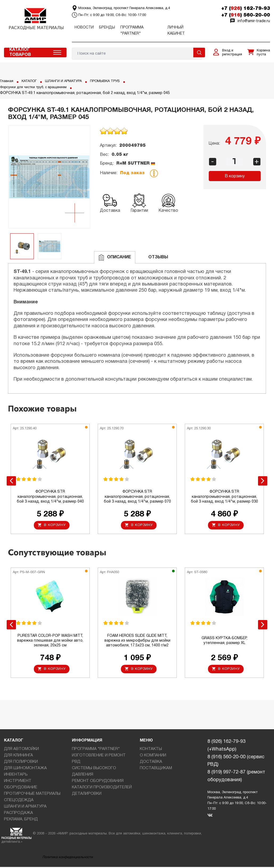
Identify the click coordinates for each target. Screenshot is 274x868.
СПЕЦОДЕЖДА (19, 801)
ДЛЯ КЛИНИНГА (19, 757)
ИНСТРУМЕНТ (18, 782)
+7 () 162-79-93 (246, 9)
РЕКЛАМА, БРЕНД (21, 821)
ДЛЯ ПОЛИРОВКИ (21, 763)
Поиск (199, 52)
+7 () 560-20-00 (246, 15)
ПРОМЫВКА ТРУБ (112, 81)
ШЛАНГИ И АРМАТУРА (67, 81)
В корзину (235, 176)
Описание (115, 257)
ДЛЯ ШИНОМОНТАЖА (25, 769)
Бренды (107, 28)
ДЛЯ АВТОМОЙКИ (21, 750)
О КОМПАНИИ (153, 757)
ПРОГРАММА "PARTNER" (96, 750)
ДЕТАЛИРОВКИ (87, 795)
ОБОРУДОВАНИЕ (21, 789)
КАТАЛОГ (31, 81)
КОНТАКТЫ (151, 750)
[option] (49, 177)
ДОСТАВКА (151, 763)
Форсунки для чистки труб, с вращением (38, 87)
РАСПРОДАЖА (19, 814)
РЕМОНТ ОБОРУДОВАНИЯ (98, 782)
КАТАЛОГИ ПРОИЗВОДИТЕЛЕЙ (102, 789)
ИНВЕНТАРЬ (16, 776)
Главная (7, 81)
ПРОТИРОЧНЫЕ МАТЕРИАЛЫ (32, 795)
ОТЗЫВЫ (154, 257)
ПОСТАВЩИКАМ (156, 769)
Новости (84, 28)
